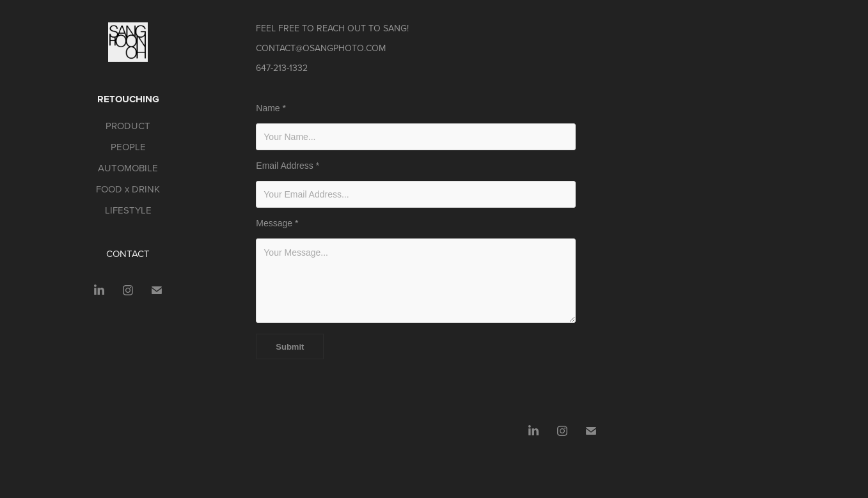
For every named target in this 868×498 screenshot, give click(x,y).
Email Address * (288, 166)
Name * (271, 108)
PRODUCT (128, 126)
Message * (277, 223)
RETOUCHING (128, 99)
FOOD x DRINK (128, 189)
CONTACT (128, 253)
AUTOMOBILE (128, 168)
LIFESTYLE (128, 210)
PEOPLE (128, 147)
